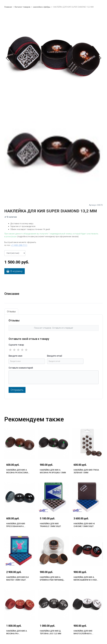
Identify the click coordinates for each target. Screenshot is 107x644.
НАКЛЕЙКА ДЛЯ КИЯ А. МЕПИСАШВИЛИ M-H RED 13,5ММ (85, 579)
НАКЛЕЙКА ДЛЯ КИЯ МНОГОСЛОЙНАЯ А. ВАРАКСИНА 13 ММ (83, 632)
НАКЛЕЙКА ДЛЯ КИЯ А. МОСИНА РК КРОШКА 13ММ (53, 471)
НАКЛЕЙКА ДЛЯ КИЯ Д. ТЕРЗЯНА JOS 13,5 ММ (50, 632)
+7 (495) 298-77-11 (19, 245)
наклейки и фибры (42, 7)
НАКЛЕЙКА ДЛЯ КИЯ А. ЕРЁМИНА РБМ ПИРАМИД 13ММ (52, 579)
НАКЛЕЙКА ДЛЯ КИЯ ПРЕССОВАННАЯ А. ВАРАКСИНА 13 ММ (16, 525)
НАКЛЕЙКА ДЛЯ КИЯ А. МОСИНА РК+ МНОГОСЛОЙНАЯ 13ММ (17, 632)
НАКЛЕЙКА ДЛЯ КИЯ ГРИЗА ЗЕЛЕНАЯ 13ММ (86, 471)
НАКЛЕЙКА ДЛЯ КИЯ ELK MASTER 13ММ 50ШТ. (17, 579)
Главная (8, 7)
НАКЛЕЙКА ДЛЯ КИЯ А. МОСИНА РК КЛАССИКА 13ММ (17, 471)
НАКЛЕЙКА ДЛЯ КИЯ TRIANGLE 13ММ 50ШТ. (51, 525)
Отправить (17, 390)
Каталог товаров (22, 7)
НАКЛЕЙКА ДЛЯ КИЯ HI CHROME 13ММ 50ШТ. (84, 525)
